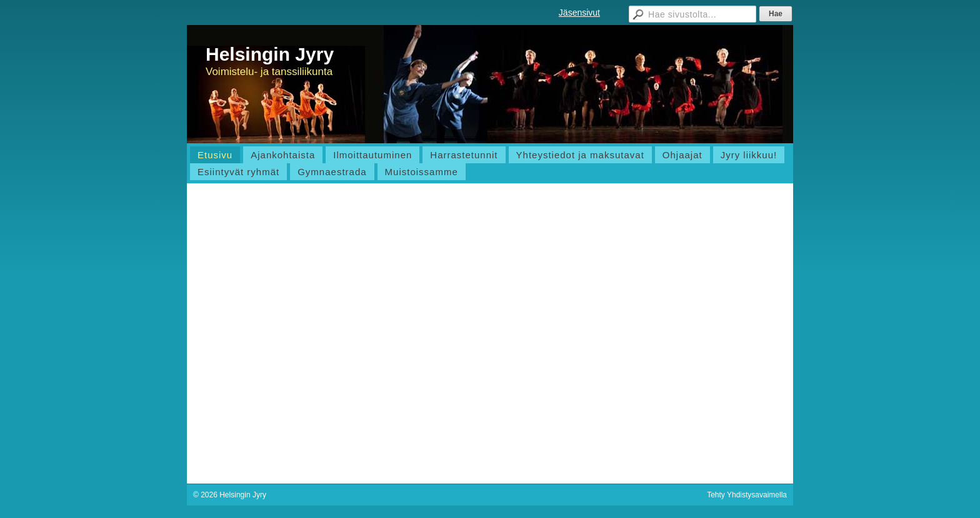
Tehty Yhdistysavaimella (747, 495)
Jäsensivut (579, 13)
